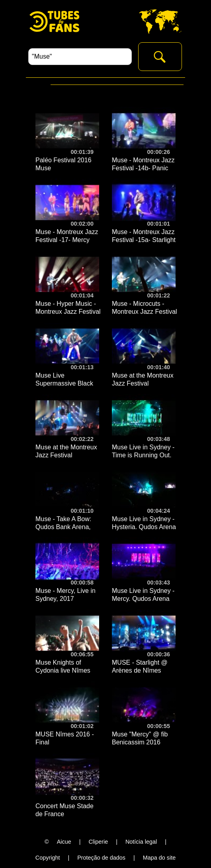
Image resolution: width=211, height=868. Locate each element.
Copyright (48, 858)
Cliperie (98, 842)
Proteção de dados (101, 858)
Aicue (64, 842)
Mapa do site (159, 858)
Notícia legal (141, 842)
